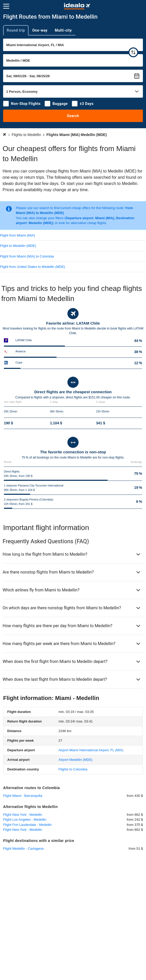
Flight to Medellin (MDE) (18, 246)
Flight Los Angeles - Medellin (25, 820)
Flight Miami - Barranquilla (23, 796)
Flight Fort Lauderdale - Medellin (27, 825)
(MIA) (91, 750)
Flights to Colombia (73, 769)
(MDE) (75, 760)
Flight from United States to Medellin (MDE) (33, 267)
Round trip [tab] (16, 30)
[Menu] (6, 6)
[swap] (133, 52)
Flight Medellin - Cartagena (23, 849)
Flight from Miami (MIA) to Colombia (27, 256)
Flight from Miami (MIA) (18, 235)
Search (73, 116)
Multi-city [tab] (63, 30)
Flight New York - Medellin (23, 815)
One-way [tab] (40, 30)
